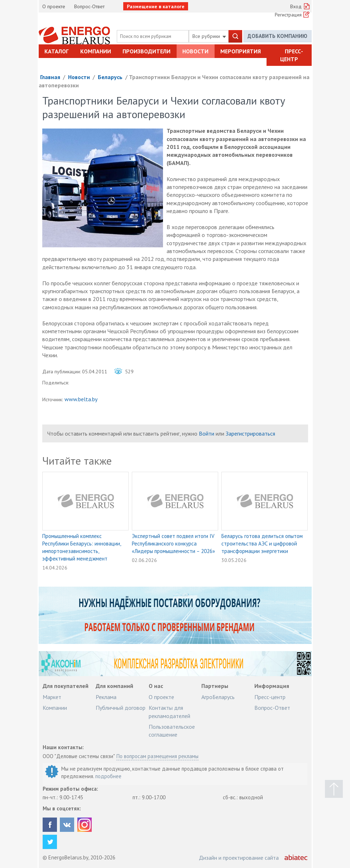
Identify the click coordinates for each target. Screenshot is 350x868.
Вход (296, 6)
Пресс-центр (292, 55)
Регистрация (288, 15)
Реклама (106, 697)
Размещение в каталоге (156, 6)
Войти (207, 433)
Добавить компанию (277, 36)
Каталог (56, 51)
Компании (96, 51)
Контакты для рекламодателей (169, 712)
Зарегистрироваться (250, 433)
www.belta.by (81, 399)
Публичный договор (121, 708)
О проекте (54, 6)
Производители (147, 51)
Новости (195, 51)
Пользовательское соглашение (172, 731)
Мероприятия (241, 51)
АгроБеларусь (218, 697)
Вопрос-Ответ (89, 6)
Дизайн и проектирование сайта (239, 858)
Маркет (52, 697)
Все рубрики (209, 36)
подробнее (108, 776)
